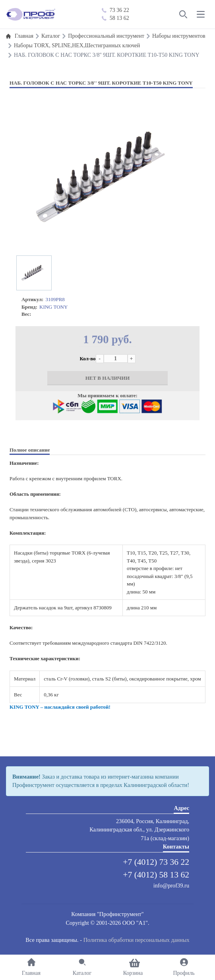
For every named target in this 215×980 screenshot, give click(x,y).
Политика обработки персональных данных (137, 940)
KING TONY (53, 307)
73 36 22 (115, 10)
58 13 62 (115, 18)
